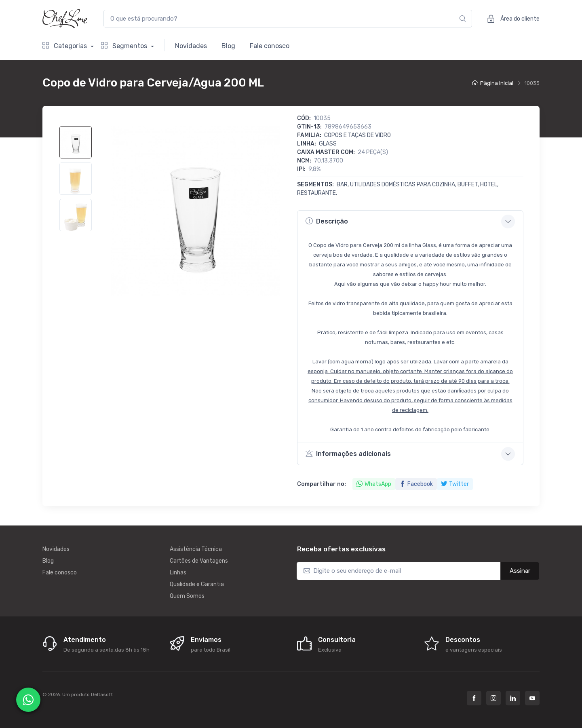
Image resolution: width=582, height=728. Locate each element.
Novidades (191, 46)
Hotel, (489, 185)
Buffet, (469, 185)
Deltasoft (102, 694)
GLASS (328, 144)
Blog (228, 46)
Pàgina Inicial (493, 83)
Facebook (416, 484)
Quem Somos (187, 596)
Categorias (65, 46)
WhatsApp (374, 484)
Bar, (343, 185)
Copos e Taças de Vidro (357, 135)
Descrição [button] (327, 221)
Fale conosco (270, 46)
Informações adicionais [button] (348, 454)
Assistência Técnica (196, 549)
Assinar (520, 571)
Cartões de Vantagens (199, 561)
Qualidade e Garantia (197, 584)
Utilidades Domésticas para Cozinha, (404, 185)
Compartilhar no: (322, 484)
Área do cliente (511, 19)
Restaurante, (317, 193)
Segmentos (125, 46)
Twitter (455, 484)
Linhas (178, 573)
